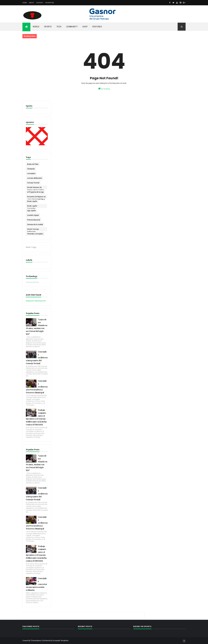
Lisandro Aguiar (33, 215)
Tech (59, 27)
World (36, 27)
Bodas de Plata (33, 164)
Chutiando (31, 169)
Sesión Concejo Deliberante (33, 229)
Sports (48, 27)
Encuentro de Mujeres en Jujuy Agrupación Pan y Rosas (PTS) (35, 197)
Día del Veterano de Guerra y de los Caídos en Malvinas (35, 188)
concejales (31, 173)
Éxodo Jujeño (32, 201)
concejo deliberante (35, 178)
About (32, 3)
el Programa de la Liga (35, 192)
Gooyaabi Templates (61, 640)
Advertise (50, 3)
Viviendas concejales (35, 234)
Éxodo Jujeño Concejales (32, 206)
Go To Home (104, 89)
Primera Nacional (34, 220)
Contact (40, 3)
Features (97, 27)
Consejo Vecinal (33, 183)
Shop (85, 27)
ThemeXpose (36, 640)
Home (25, 3)
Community (72, 27)
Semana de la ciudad (35, 224)
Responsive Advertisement (36, 300)
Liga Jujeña (31, 210)
